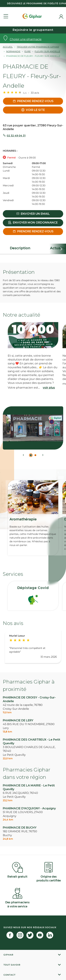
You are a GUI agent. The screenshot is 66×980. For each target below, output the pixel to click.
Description (20, 248)
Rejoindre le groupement (33, 30)
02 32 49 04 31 (16, 136)
